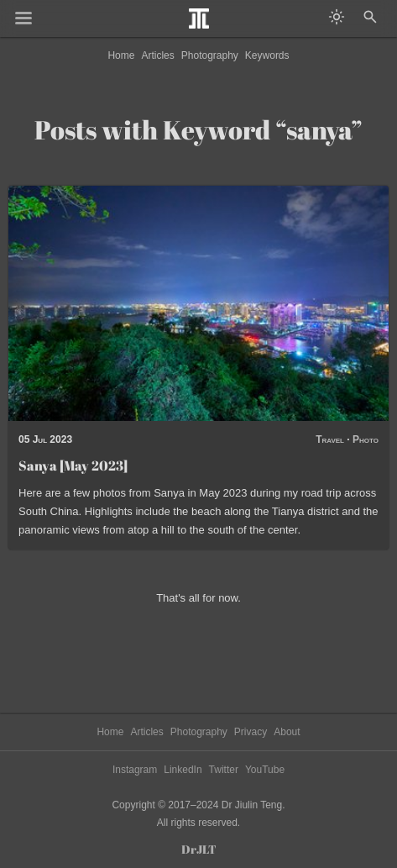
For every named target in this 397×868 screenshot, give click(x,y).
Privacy (251, 732)
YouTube (265, 770)
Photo (366, 439)
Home (121, 55)
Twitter (224, 770)
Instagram (135, 770)
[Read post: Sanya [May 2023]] (198, 303)
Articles (157, 55)
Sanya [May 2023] (73, 466)
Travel (330, 439)
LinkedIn (183, 770)
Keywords (267, 55)
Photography (210, 55)
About (287, 732)
